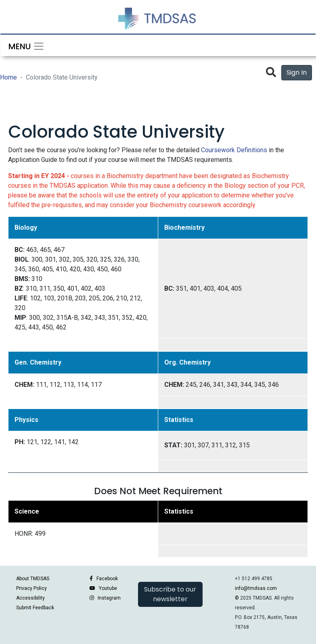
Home (8, 77)
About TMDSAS (33, 579)
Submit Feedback (35, 608)
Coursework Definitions (234, 150)
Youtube (108, 588)
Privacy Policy (31, 588)
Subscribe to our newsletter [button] (170, 594)
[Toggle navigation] (24, 45)
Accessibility (30, 598)
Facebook (107, 579)
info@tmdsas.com (256, 588)
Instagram (109, 598)
